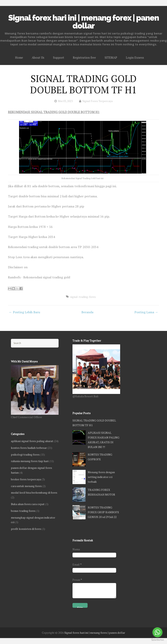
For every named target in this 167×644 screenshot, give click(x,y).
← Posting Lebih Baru (25, 312)
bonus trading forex (23, 511)
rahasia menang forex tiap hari (30, 461)
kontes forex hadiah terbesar (29, 448)
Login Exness (135, 57)
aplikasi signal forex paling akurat (32, 441)
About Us (38, 57)
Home (19, 57)
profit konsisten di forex (26, 529)
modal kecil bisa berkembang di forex (34, 493)
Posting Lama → (146, 312)
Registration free (84, 57)
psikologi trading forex (25, 454)
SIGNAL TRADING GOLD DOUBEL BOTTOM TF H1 (83, 84)
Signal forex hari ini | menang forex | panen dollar (83, 22)
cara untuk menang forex (26, 486)
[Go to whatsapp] (157, 632)
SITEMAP (111, 57)
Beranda (87, 312)
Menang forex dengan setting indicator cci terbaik (101, 477)
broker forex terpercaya (26, 479)
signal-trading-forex (83, 297)
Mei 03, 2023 (65, 101)
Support (59, 57)
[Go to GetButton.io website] (157, 640)
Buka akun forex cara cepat (28, 504)
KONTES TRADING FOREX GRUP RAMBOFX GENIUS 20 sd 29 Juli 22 (103, 512)
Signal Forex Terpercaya (97, 101)
